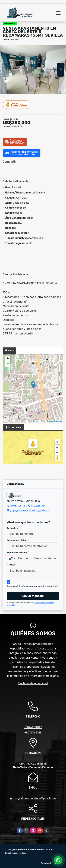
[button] (29, 91)
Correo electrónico (17, 540)
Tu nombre (13, 528)
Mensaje (12, 565)
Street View (17, 104)
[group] (33, 70)
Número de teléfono (18, 552)
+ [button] (8, 359)
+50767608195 (17, 506)
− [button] (8, 364)
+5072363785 (38, 506)
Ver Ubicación (31, 451)
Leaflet (36, 421)
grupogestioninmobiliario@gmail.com (29, 510)
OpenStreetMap (55, 421)
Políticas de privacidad (33, 683)
